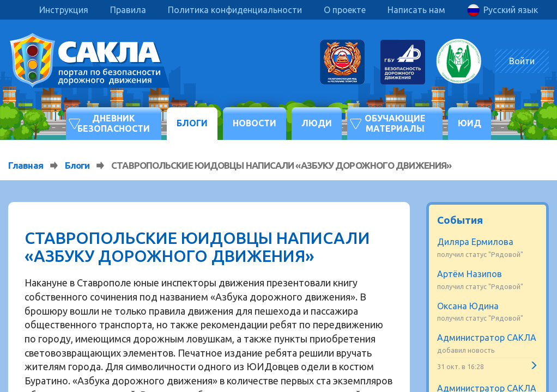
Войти (522, 61)
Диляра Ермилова (475, 242)
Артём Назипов (470, 274)
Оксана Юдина (468, 306)
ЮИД (470, 123)
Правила (128, 10)
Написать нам (416, 10)
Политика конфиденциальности (235, 10)
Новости (255, 123)
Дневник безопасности (114, 123)
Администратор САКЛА (487, 338)
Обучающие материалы (395, 123)
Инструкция (64, 10)
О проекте (345, 10)
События (460, 220)
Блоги (192, 123)
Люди (317, 123)
